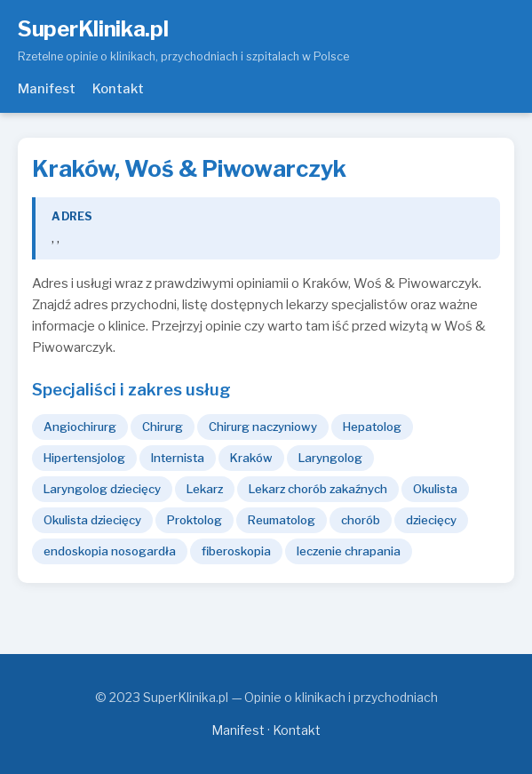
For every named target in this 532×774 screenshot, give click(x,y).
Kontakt (118, 89)
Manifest (47, 89)
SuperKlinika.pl (93, 29)
